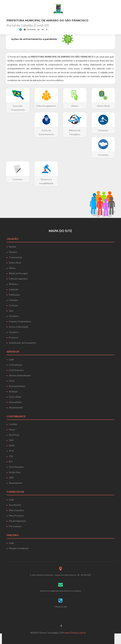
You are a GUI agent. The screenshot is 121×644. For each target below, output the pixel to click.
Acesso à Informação (19, 327)
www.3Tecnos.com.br (75, 633)
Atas (11, 311)
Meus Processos (16, 516)
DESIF (12, 446)
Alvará (12, 430)
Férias (12, 381)
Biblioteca (14, 284)
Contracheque (16, 365)
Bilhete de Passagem (18, 273)
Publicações (14, 295)
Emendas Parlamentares (20, 321)
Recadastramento (17, 386)
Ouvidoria (14, 332)
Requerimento (16, 483)
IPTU (11, 451)
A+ (43, 29)
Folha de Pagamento (18, 279)
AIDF (11, 478)
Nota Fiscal (14, 435)
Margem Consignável (19, 548)
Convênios (14, 316)
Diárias (12, 268)
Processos (14, 337)
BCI (11, 462)
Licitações (13, 300)
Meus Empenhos (17, 510)
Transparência (16, 257)
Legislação (14, 289)
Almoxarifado (15, 402)
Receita (12, 247)
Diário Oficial (15, 263)
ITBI (11, 456)
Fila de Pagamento (17, 521)
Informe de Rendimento (20, 375)
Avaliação (13, 392)
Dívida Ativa (15, 472)
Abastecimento (16, 408)
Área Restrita (15, 505)
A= (39, 29)
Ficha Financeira (16, 370)
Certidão (13, 424)
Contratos (14, 305)
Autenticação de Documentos (23, 343)
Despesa (13, 252)
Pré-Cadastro (15, 526)
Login (11, 359)
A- (47, 29)
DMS (11, 440)
